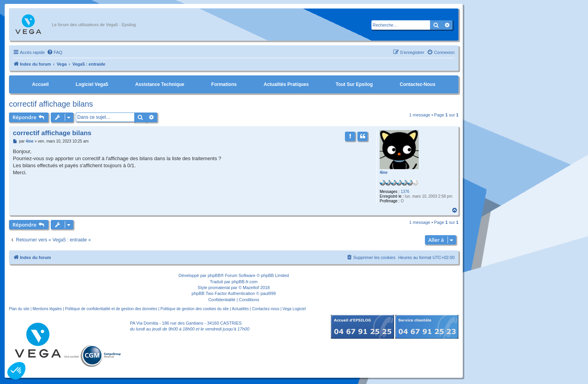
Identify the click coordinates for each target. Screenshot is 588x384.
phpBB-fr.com (245, 282)
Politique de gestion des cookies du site (195, 309)
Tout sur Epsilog (354, 84)
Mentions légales (47, 309)
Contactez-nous (417, 84)
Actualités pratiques (286, 84)
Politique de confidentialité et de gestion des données (111, 309)
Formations (224, 84)
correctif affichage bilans (51, 104)
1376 (405, 192)
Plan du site (19, 309)
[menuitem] (55, 52)
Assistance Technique (160, 84)
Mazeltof (251, 288)
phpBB (214, 275)
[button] (16, 371)
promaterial (219, 288)
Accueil (40, 84)
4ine (384, 172)
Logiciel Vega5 (92, 84)
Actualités (240, 309)
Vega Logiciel (294, 309)
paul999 (268, 293)
